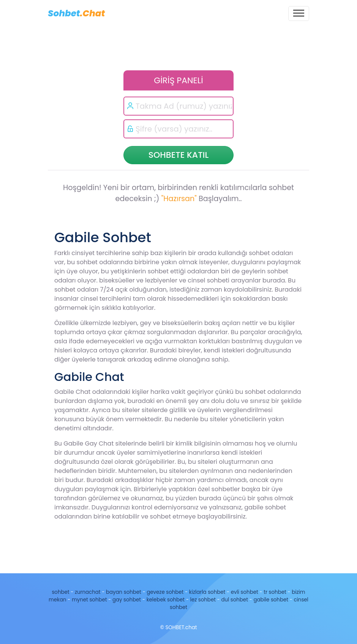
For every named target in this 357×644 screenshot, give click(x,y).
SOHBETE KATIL (178, 155)
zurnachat (88, 592)
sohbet (60, 592)
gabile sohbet (271, 600)
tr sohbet (275, 592)
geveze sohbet (165, 592)
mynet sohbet (89, 600)
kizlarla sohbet (207, 592)
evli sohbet (245, 592)
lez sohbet (203, 600)
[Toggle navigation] (299, 13)
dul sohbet (235, 600)
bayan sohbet (124, 592)
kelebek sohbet (166, 600)
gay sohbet (127, 600)
